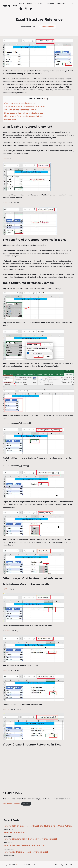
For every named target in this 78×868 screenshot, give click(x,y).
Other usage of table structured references (23, 113)
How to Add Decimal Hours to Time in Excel (26, 852)
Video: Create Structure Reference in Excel (23, 116)
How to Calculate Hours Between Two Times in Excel (30, 839)
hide (46, 99)
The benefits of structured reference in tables (25, 106)
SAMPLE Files (10, 119)
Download (26, 803)
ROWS (5, 589)
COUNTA (6, 709)
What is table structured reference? (20, 103)
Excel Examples (48, 27)
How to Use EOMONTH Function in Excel (24, 845)
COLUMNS (7, 631)
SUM (5, 159)
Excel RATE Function (14, 832)
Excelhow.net (20, 865)
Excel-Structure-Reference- (11, 803)
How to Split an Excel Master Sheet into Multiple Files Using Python (38, 826)
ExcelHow (10, 6)
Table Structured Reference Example (21, 110)
